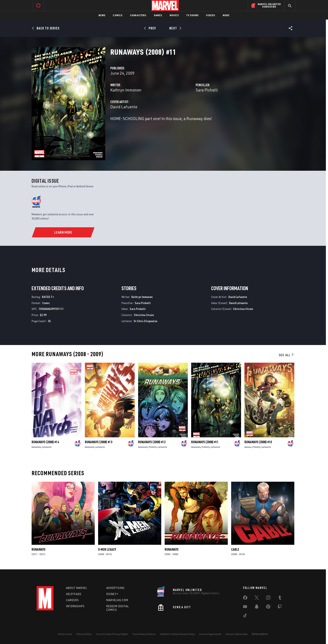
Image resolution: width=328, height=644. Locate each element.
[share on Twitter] (257, 598)
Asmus (248, 447)
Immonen (36, 447)
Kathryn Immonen (126, 90)
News (102, 15)
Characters (138, 15)
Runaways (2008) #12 (152, 442)
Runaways (38, 549)
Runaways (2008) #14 (45, 442)
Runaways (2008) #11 (205, 442)
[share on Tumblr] (280, 598)
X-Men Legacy (107, 549)
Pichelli (153, 447)
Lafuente (47, 447)
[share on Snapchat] (257, 607)
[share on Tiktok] (245, 616)
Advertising (115, 588)
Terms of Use (65, 634)
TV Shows (193, 15)
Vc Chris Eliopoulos (146, 321)
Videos (211, 15)
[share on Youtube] (245, 607)
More (226, 15)
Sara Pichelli (207, 90)
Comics (118, 15)
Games (158, 15)
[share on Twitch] (280, 607)
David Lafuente (124, 107)
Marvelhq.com (117, 600)
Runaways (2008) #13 (99, 442)
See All (287, 355)
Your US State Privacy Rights (112, 634)
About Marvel (77, 588)
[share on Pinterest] (268, 607)
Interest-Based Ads (237, 634)
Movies (174, 15)
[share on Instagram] (268, 598)
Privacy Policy (84, 634)
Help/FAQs (74, 594)
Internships (75, 606)
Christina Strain (144, 315)
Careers (73, 600)
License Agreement (210, 634)
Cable (235, 549)
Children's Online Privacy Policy (177, 634)
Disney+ (112, 594)
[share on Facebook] (245, 599)
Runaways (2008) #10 (258, 442)
